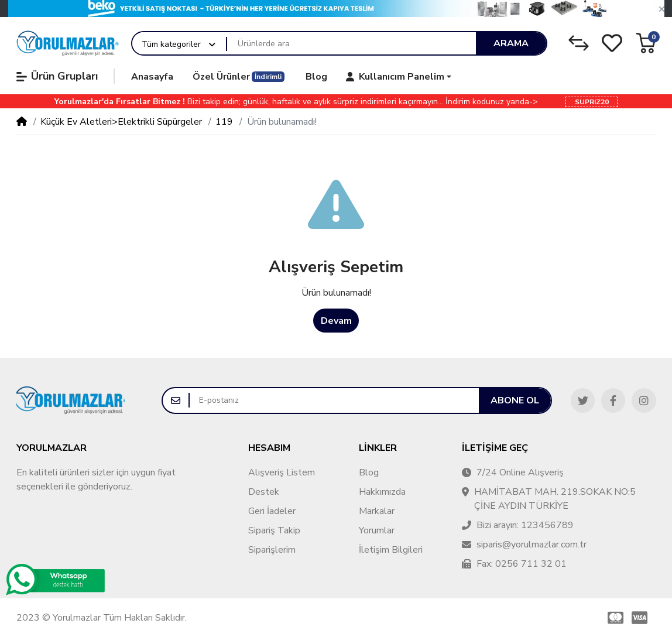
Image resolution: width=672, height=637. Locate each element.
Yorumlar (377, 530)
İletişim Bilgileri (391, 550)
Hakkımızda (382, 492)
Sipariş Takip (274, 530)
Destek (264, 492)
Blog (369, 472)
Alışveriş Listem (282, 472)
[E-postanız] (334, 400)
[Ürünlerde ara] (352, 43)
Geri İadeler (272, 511)
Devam (336, 321)
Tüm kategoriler (171, 44)
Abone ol (515, 400)
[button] (662, 9)
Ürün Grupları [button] (57, 76)
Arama (511, 43)
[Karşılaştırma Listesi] (579, 43)
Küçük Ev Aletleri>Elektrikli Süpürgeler (121, 122)
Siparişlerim (272, 550)
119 (224, 122)
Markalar (377, 511)
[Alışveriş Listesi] (612, 43)
